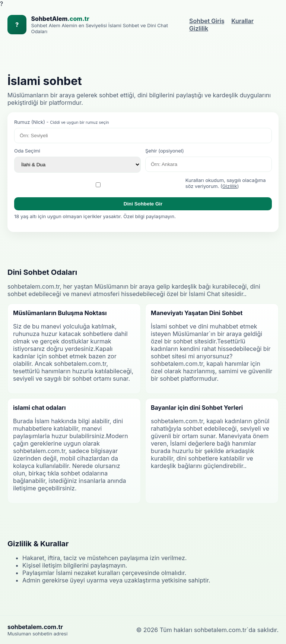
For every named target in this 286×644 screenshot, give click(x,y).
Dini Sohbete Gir (143, 204)
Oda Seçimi (27, 151)
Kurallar (242, 21)
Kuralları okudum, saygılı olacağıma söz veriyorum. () (226, 183)
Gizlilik (199, 28)
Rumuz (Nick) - (62, 122)
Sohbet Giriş (207, 21)
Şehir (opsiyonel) (165, 151)
